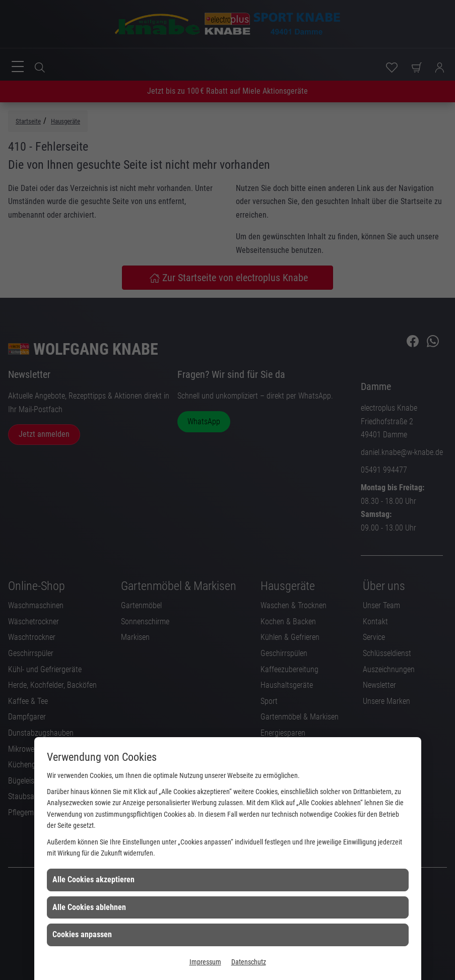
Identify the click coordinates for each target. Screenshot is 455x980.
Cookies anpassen (82, 934)
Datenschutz (249, 962)
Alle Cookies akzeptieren (93, 879)
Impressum (205, 962)
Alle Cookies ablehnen (89, 907)
